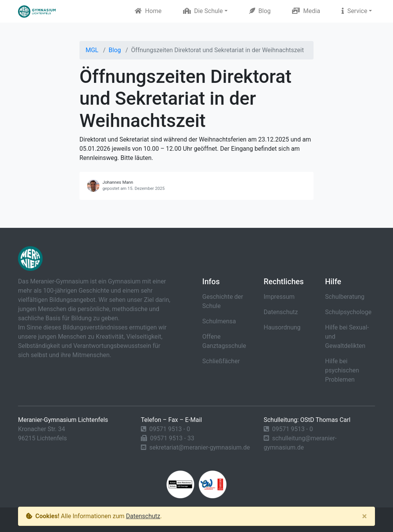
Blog (260, 11)
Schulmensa (219, 321)
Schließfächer (221, 361)
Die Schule (203, 11)
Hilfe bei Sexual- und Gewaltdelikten (347, 337)
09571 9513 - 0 (170, 429)
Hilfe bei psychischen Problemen (342, 370)
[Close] (364, 516)
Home (148, 11)
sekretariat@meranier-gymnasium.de (200, 447)
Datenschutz (281, 312)
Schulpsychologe (348, 312)
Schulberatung (345, 297)
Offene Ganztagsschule (224, 341)
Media (306, 11)
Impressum (279, 297)
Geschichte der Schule (223, 301)
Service (354, 11)
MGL (92, 50)
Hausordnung (282, 327)
